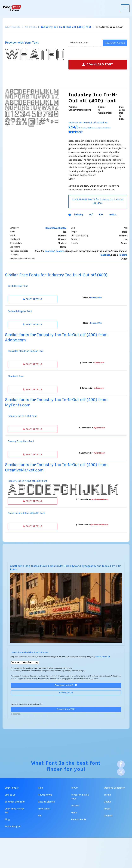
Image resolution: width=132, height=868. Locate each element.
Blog (7, 820)
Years (74, 813)
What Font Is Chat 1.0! (15, 811)
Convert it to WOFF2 (66, 709)
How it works (45, 795)
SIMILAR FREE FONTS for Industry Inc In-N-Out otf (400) (98, 201)
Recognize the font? (66, 685)
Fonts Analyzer (13, 827)
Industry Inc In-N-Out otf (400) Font (27, 481)
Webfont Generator (114, 788)
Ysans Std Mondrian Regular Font (26, 351)
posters (60, 251)
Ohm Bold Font (16, 376)
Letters (75, 806)
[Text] (85, 43)
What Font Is (48, 763)
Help (40, 788)
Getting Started (46, 802)
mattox (113, 215)
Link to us (10, 795)
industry (79, 215)
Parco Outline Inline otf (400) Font (26, 513)
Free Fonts (44, 809)
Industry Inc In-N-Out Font (22, 416)
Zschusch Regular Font (20, 311)
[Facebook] (121, 764)
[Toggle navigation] (125, 8)
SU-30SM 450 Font (18, 286)
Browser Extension (15, 802)
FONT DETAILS (32, 299)
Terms (107, 795)
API (40, 816)
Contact (108, 816)
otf (91, 215)
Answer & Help (103, 657)
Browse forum (66, 693)
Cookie (108, 802)
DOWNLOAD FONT (98, 64)
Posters (123, 255)
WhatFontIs (13, 27)
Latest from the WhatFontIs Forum (30, 653)
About (107, 809)
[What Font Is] (12, 8)
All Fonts (31, 27)
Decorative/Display (56, 228)
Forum (75, 788)
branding (50, 251)
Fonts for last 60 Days (80, 797)
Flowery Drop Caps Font (21, 441)
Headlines (105, 255)
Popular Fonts (79, 820)
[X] (121, 772)
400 (101, 215)
